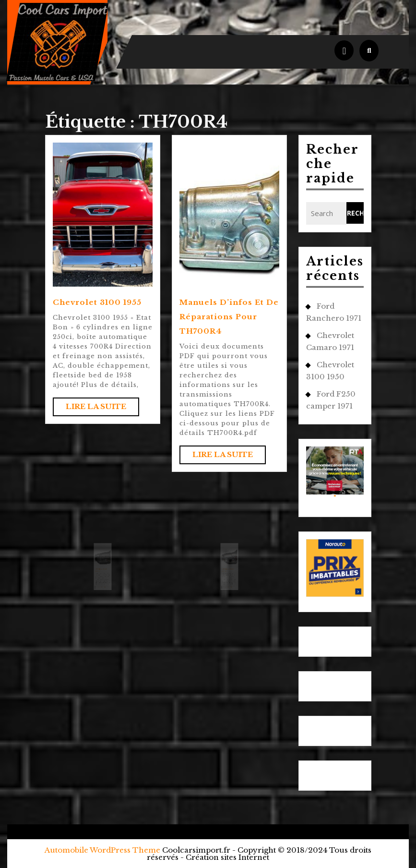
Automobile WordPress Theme (102, 850)
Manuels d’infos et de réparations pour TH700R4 (229, 317)
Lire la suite (102, 409)
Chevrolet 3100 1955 (97, 302)
